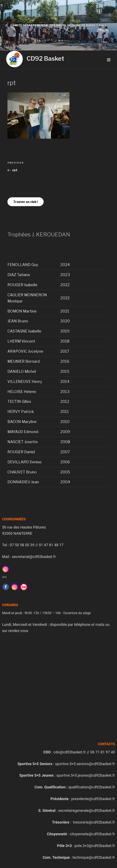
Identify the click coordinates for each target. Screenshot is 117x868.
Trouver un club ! (26, 202)
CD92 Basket (45, 59)
